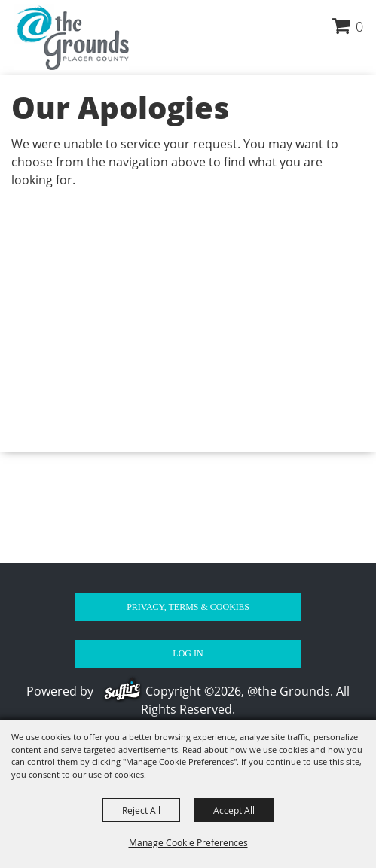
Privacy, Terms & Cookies (188, 607)
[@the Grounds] (71, 37)
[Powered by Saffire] (124, 691)
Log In (188, 653)
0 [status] (359, 26)
